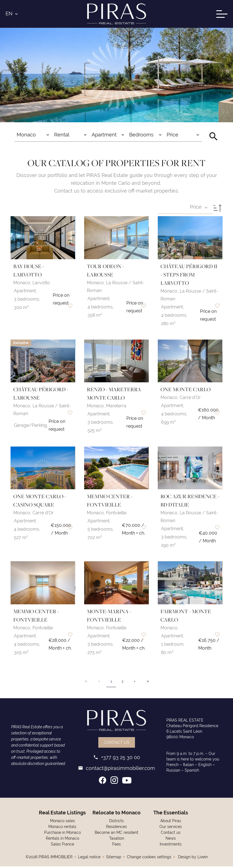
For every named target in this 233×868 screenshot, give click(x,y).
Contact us (117, 744)
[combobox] (33, 138)
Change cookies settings (149, 859)
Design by (192, 859)
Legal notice (89, 859)
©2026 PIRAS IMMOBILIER (49, 859)
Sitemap (114, 859)
